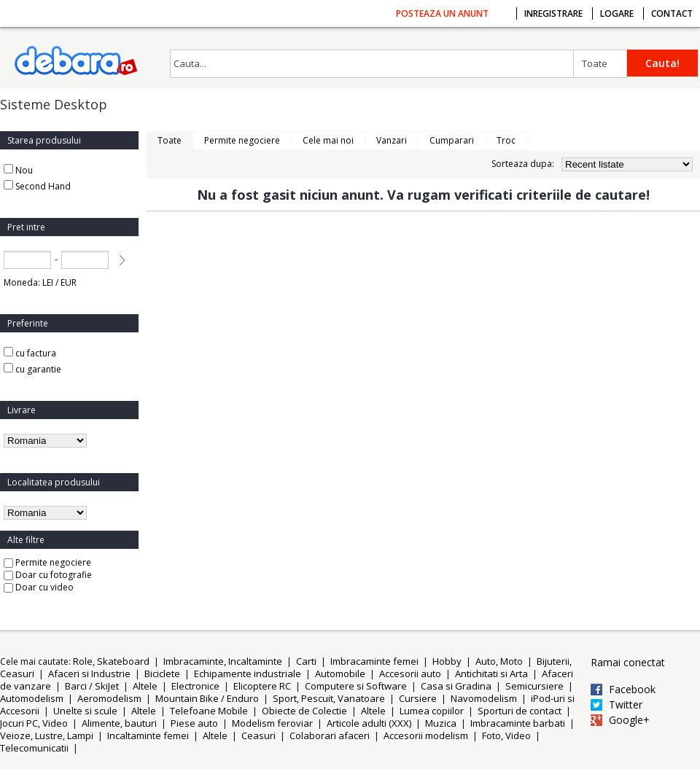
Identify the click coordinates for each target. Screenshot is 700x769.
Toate (595, 63)
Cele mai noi (328, 140)
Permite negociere (47, 562)
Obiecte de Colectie (304, 711)
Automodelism (32, 698)
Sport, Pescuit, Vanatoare (329, 698)
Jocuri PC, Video (34, 723)
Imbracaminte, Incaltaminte (223, 661)
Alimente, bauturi (119, 723)
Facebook (632, 690)
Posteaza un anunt (442, 13)
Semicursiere (534, 686)
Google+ (629, 720)
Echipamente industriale (248, 674)
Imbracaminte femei (374, 661)
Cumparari (452, 140)
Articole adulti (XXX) (369, 723)
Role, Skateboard (111, 661)
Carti (306, 661)
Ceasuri (258, 735)
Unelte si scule (85, 711)
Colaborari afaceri (330, 735)
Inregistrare (553, 13)
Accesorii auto (410, 674)
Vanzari (392, 140)
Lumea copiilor (432, 711)
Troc (506, 140)
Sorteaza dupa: (523, 164)
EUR (69, 282)
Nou (24, 170)
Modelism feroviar (272, 723)
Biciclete (162, 674)
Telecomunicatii (34, 748)
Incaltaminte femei (148, 735)
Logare (617, 13)
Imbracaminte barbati (518, 723)
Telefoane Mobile (209, 711)
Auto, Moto (499, 661)
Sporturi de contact (520, 711)
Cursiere (418, 698)
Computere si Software (356, 686)
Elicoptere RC (262, 686)
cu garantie (32, 369)
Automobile (340, 674)
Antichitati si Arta (491, 674)
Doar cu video (39, 587)
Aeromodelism (109, 698)
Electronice (195, 686)
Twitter (626, 705)
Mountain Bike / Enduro (207, 698)
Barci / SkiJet (92, 686)
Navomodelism (484, 698)
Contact (672, 13)
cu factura (30, 353)
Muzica (441, 723)
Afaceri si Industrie (89, 674)
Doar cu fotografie (48, 575)
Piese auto (194, 723)
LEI (48, 282)
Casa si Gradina (456, 686)
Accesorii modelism (426, 735)
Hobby (447, 661)
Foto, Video (506, 735)
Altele (145, 686)
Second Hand (43, 186)
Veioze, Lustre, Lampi (47, 735)
